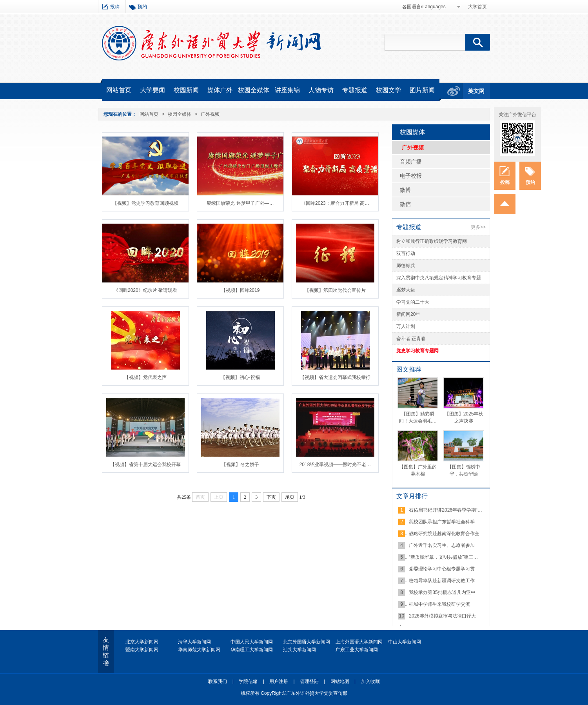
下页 (271, 497)
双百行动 (406, 253)
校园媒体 (412, 132)
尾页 (290, 497)
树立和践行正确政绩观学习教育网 (432, 241)
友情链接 (106, 651)
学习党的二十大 (413, 302)
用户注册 (279, 681)
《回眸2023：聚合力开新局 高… (335, 203)
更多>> (478, 227)
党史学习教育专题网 (417, 351)
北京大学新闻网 (142, 642)
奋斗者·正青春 (411, 339)
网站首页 (119, 90)
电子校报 (411, 176)
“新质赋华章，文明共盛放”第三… (443, 557)
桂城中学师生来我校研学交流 (439, 604)
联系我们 (218, 681)
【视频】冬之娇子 (240, 465)
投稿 (115, 7)
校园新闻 (186, 90)
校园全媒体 (254, 90)
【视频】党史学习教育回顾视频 (145, 203)
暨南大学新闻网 (142, 650)
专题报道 (355, 90)
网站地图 (340, 681)
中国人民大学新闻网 (252, 642)
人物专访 (321, 90)
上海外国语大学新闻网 (359, 642)
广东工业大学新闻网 (357, 650)
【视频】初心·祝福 (240, 377)
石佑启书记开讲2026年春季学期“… (446, 510)
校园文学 (388, 90)
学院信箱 (248, 681)
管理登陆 (309, 681)
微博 (405, 190)
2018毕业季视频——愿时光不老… (335, 465)
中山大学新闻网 (405, 642)
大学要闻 (152, 90)
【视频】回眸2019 (240, 290)
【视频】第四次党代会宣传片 (335, 290)
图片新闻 (422, 90)
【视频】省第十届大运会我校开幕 (145, 465)
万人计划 (406, 326)
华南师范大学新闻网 (199, 650)
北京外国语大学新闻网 (307, 642)
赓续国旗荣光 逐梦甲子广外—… (240, 203)
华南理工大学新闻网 (252, 650)
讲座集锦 (287, 90)
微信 (405, 204)
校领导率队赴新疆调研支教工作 (442, 581)
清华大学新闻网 (194, 642)
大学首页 (477, 7)
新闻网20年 (408, 314)
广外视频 (210, 114)
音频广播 (411, 162)
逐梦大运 (406, 290)
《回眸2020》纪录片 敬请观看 (145, 290)
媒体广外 (220, 90)
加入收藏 (370, 681)
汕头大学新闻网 (299, 650)
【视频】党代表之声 (145, 377)
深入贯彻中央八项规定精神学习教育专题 (439, 278)
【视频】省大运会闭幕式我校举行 (335, 377)
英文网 (476, 91)
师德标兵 (406, 266)
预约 (142, 7)
